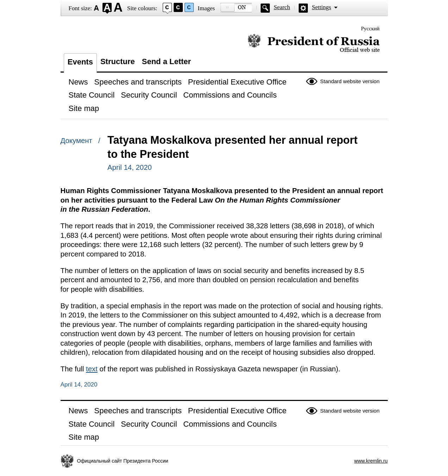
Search (282, 7)
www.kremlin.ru (371, 461)
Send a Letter (166, 61)
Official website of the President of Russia (314, 43)
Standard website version (350, 81)
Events (80, 62)
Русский (370, 29)
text (92, 369)
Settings (321, 7)
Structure (118, 61)
